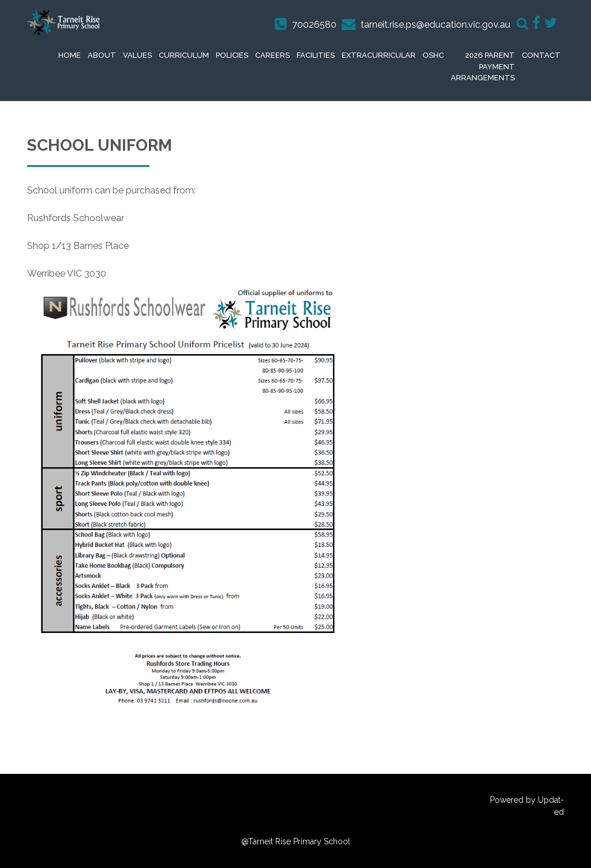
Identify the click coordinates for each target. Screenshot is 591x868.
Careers (272, 55)
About (102, 55)
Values (137, 55)
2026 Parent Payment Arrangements (483, 66)
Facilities (316, 55)
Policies (232, 55)
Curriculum (184, 55)
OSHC (433, 55)
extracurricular (379, 55)
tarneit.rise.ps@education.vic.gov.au (435, 25)
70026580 (314, 25)
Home (70, 55)
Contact (541, 55)
